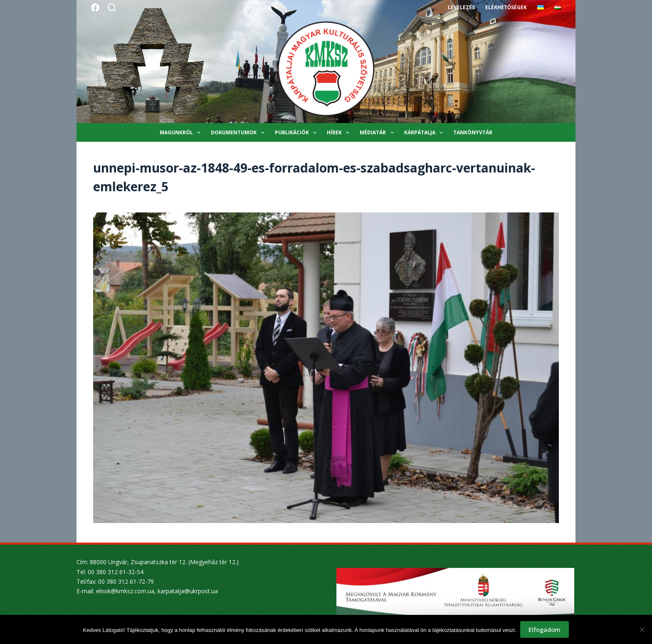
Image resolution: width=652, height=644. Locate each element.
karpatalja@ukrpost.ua (188, 591)
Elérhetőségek (506, 7)
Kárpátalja (425, 133)
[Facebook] (95, 7)
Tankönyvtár (473, 132)
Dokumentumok (239, 133)
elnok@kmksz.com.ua (125, 591)
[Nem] (642, 629)
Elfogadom (545, 629)
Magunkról (182, 133)
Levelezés (461, 7)
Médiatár (378, 133)
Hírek (340, 133)
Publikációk (297, 133)
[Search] (112, 7)
